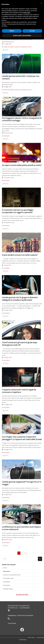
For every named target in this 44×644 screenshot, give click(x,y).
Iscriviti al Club (22, 595)
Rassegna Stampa (8, 589)
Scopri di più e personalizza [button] (22, 36)
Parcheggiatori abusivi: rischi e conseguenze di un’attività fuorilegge (22, 119)
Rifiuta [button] (12, 31)
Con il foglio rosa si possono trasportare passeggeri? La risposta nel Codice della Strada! (22, 438)
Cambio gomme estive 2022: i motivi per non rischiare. (21, 77)
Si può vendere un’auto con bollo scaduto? (20, 255)
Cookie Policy (23, 640)
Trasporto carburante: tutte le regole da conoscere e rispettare (19, 391)
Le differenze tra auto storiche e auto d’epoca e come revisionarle (21, 528)
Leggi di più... (6, 50)
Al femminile (7, 585)
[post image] (22, 64)
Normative (11, 47)
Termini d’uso (31, 637)
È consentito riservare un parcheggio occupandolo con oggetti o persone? (18, 211)
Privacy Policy (40, 637)
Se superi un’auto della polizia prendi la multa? (22, 165)
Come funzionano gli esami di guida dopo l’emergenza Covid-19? (20, 344)
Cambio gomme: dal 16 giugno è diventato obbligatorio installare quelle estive (20, 299)
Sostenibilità (7, 582)
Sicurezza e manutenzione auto (23, 47)
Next (25, 553)
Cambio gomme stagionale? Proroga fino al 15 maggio (22, 483)
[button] (21, 115)
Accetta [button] (32, 31)
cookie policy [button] (26, 13)
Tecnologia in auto (8, 578)
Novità (5, 47)
